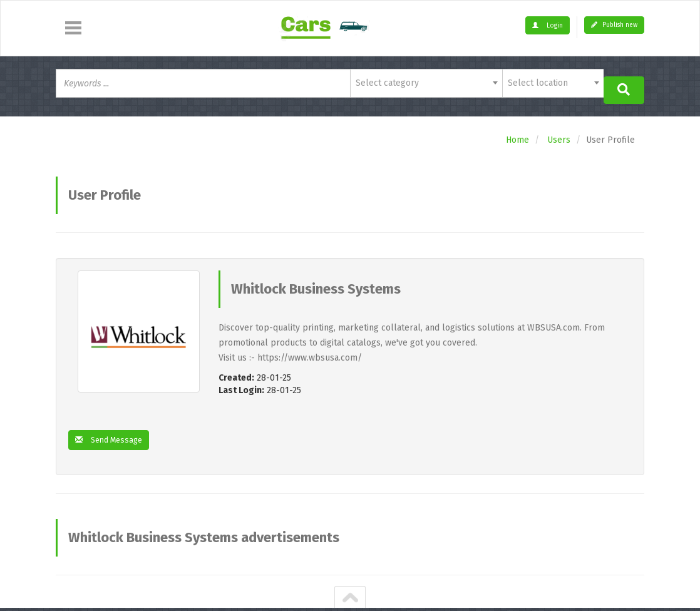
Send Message (113, 434)
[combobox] (426, 83)
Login (548, 26)
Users (559, 134)
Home (517, 134)
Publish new (614, 25)
